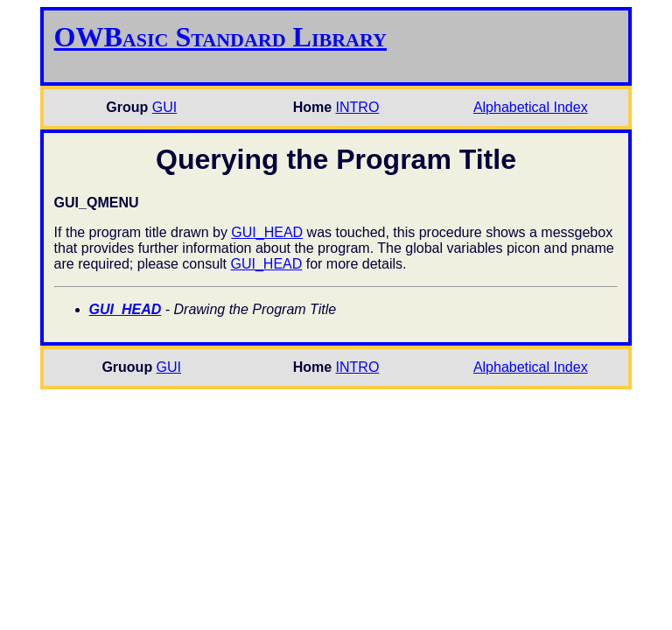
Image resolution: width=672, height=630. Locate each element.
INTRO (358, 107)
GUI (164, 107)
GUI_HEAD (267, 232)
